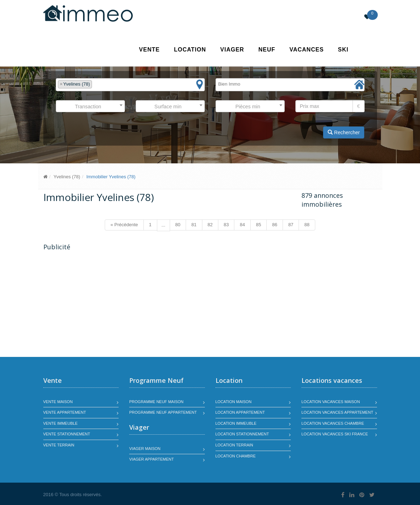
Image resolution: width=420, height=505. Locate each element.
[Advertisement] (103, 305)
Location (190, 50)
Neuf (267, 50)
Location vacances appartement (337, 412)
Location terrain (234, 445)
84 (242, 225)
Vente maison (58, 402)
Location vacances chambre (333, 423)
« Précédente (124, 225)
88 (307, 225)
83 (226, 225)
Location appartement (240, 412)
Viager (232, 50)
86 (274, 225)
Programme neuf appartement (163, 412)
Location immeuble (236, 423)
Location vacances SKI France (335, 434)
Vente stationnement (67, 434)
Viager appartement (152, 459)
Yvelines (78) (67, 177)
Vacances (307, 50)
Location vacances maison (331, 402)
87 (291, 225)
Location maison (234, 402)
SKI (343, 50)
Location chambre (236, 456)
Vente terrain (59, 445)
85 (258, 225)
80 (178, 225)
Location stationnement (242, 434)
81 (194, 225)
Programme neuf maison (156, 402)
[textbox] (96, 84)
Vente (149, 50)
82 (210, 225)
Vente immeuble (61, 423)
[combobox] (130, 85)
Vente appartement (65, 412)
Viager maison (145, 449)
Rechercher (344, 132)
